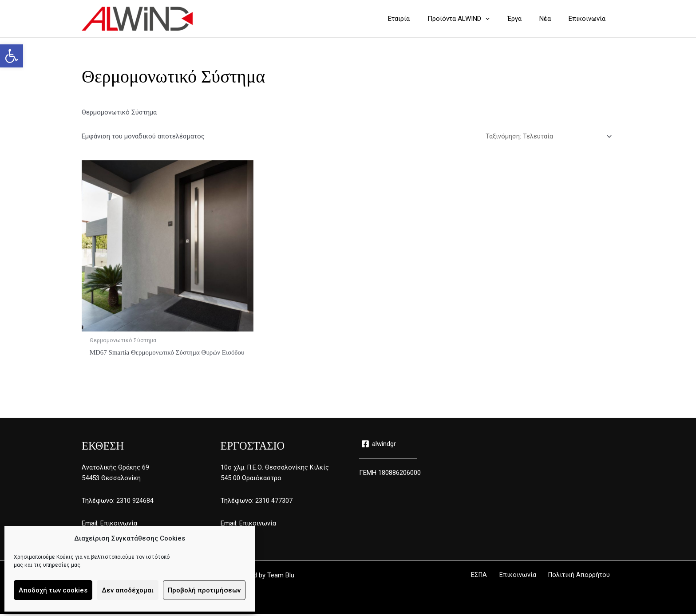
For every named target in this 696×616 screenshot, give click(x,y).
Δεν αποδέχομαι (128, 590)
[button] (12, 56)
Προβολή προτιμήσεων (204, 590)
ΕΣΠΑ (493, 577)
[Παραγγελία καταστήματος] (548, 137)
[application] (501, 19)
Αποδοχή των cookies (53, 590)
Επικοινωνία (119, 525)
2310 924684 (135, 502)
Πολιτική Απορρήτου (583, 577)
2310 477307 (274, 502)
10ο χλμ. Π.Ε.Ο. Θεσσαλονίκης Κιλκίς (275, 469)
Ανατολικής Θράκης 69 (115, 469)
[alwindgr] (379, 446)
